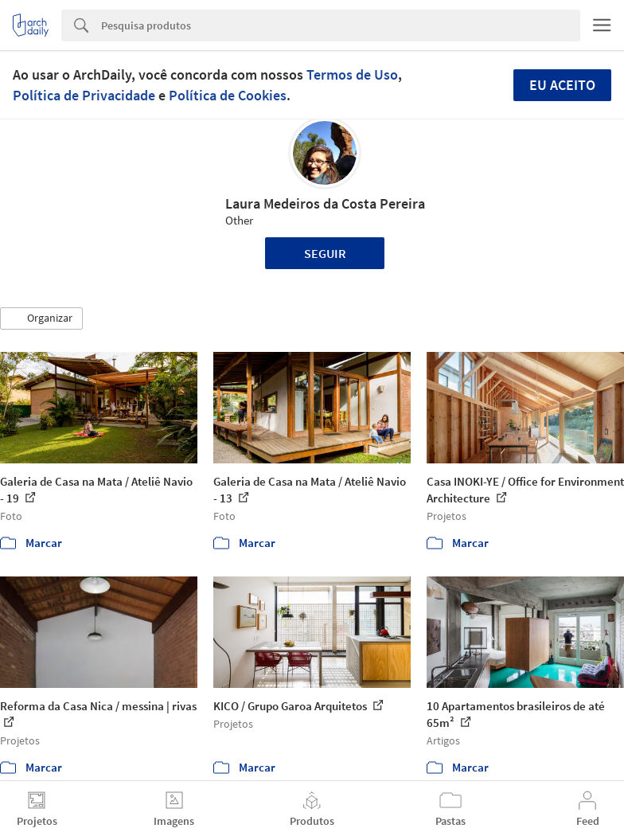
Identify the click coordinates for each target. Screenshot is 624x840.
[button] (41, 318)
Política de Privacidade (84, 95)
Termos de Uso (352, 74)
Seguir (325, 253)
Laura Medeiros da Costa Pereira (325, 203)
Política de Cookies (228, 95)
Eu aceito (562, 85)
